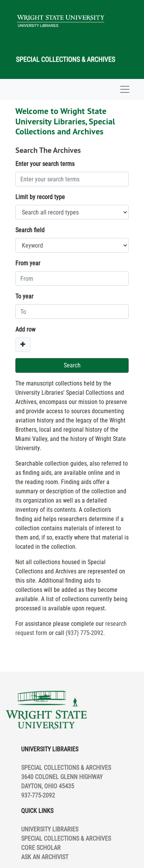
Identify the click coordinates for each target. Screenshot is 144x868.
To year (24, 296)
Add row (25, 329)
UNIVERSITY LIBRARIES (50, 829)
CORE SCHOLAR (41, 848)
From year (28, 263)
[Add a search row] (23, 345)
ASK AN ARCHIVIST (45, 857)
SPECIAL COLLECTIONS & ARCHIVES (66, 839)
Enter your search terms (45, 164)
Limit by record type (40, 197)
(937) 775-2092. (85, 633)
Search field (30, 230)
